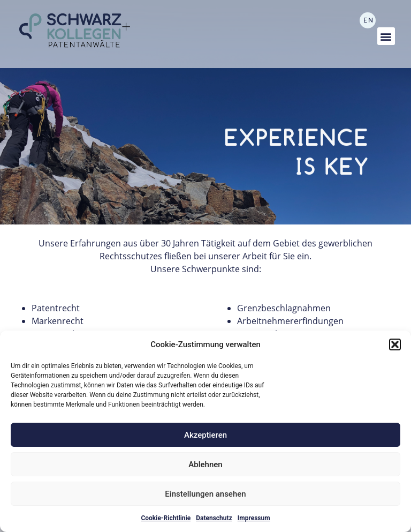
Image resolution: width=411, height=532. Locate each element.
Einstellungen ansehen (205, 494)
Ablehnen (205, 464)
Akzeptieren (205, 435)
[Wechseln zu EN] (368, 20)
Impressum (254, 518)
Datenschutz (214, 518)
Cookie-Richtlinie (166, 518)
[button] (395, 344)
